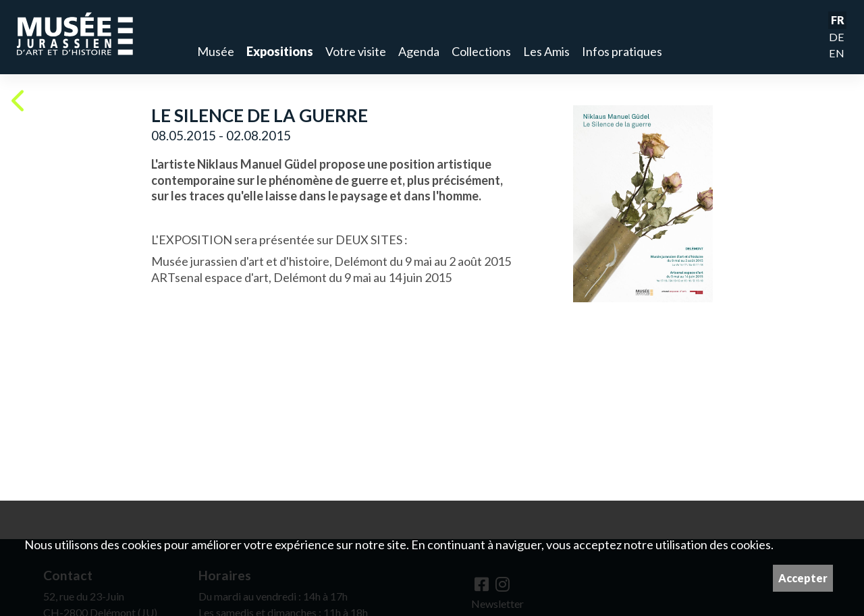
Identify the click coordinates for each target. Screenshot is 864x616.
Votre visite (356, 51)
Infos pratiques (622, 51)
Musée (216, 51)
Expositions (280, 51)
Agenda (419, 51)
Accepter (803, 578)
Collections (481, 51)
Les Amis (546, 51)
